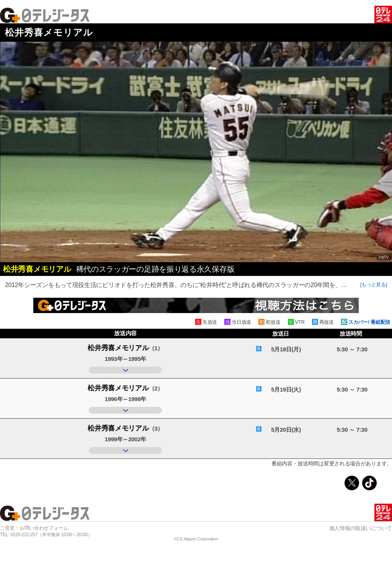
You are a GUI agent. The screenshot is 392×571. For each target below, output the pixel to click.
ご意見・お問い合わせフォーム (34, 528)
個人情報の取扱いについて (361, 528)
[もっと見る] (374, 285)
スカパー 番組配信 (369, 322)
